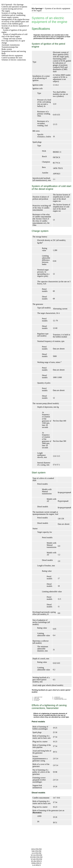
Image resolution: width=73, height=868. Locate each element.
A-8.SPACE (36, 865)
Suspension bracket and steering (14, 51)
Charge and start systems (12, 39)
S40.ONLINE (36, 851)
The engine (6, 11)
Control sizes (12, 58)
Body (4, 53)
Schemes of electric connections (14, 60)
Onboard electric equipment (12, 56)
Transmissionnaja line (10, 47)
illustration (37, 813)
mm (41, 682)
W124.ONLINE (36, 855)
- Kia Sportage (13, 5)
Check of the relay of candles (41, 221)
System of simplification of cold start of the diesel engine (14, 35)
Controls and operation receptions (14, 7)
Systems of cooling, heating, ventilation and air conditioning (13, 14)
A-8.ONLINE (36, 853)
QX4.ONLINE (36, 849)
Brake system (7, 49)
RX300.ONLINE (36, 857)
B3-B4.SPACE (36, 861)
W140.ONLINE (36, 859)
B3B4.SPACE (36, 863)
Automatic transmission (11, 45)
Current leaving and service (12, 9)
